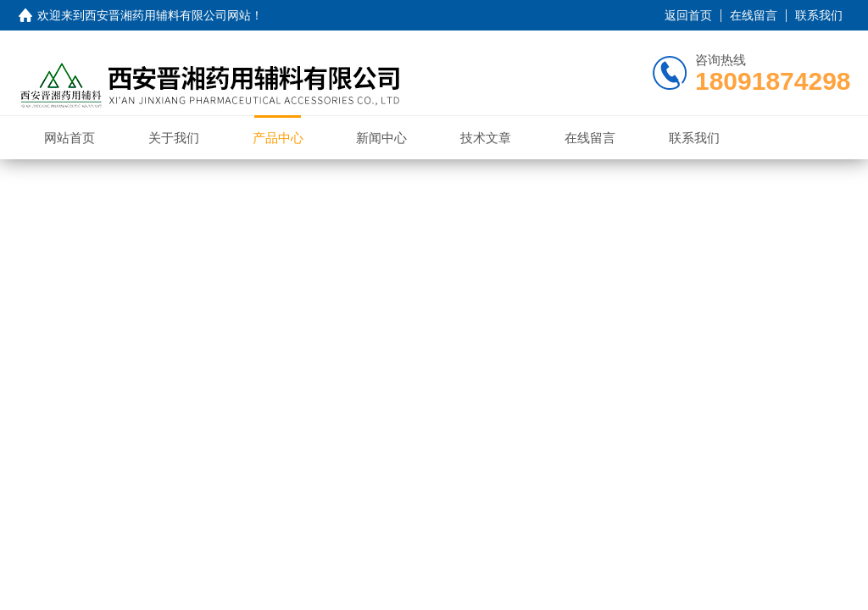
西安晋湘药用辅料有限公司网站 (168, 15)
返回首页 (688, 15)
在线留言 (754, 15)
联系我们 (819, 15)
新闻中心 (381, 138)
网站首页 (70, 138)
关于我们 (174, 138)
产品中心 (278, 138)
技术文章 (486, 138)
